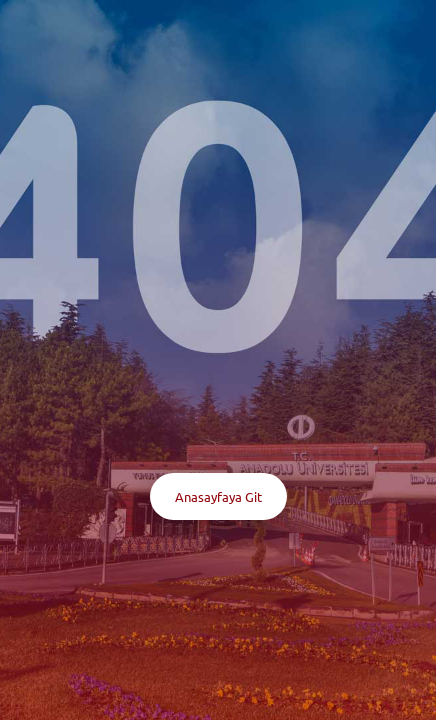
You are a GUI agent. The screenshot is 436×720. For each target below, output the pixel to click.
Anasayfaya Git (218, 496)
